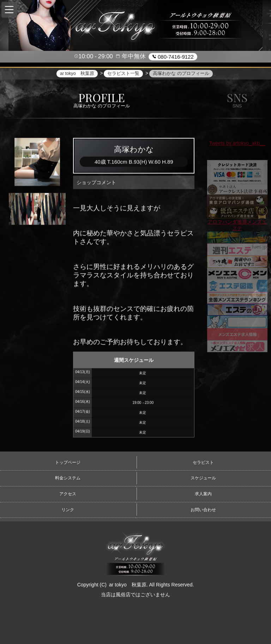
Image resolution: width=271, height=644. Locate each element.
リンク (68, 510)
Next (62, 210)
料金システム (68, 478)
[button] (9, 10)
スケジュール (203, 478)
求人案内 (203, 494)
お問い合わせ (203, 510)
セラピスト (203, 462)
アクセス (68, 494)
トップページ (68, 462)
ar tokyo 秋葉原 (128, 585)
